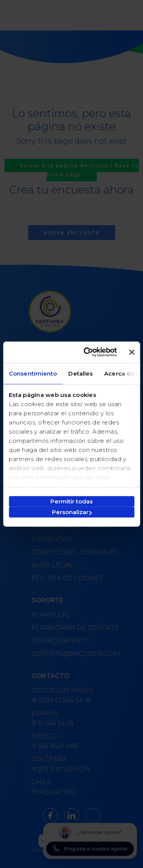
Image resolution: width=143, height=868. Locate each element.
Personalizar (72, 512)
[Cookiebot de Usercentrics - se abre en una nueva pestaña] (87, 352)
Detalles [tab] (80, 373)
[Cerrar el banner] (132, 352)
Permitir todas (71, 501)
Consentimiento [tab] (33, 373)
